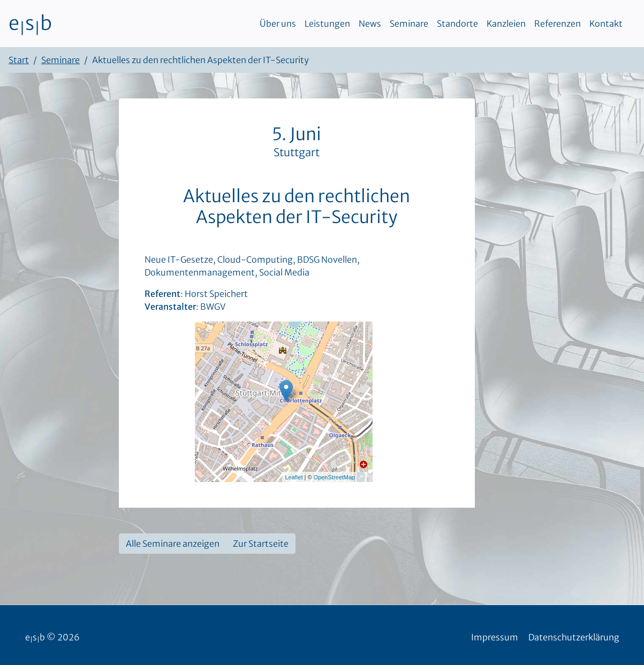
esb (30, 24)
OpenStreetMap (335, 477)
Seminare (409, 24)
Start (19, 60)
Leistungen (327, 24)
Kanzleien (506, 24)
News (370, 24)
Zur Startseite (261, 544)
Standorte (457, 24)
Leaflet (294, 477)
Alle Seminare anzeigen (173, 544)
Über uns (278, 24)
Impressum (495, 637)
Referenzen (558, 24)
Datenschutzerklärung (574, 637)
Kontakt (606, 24)
